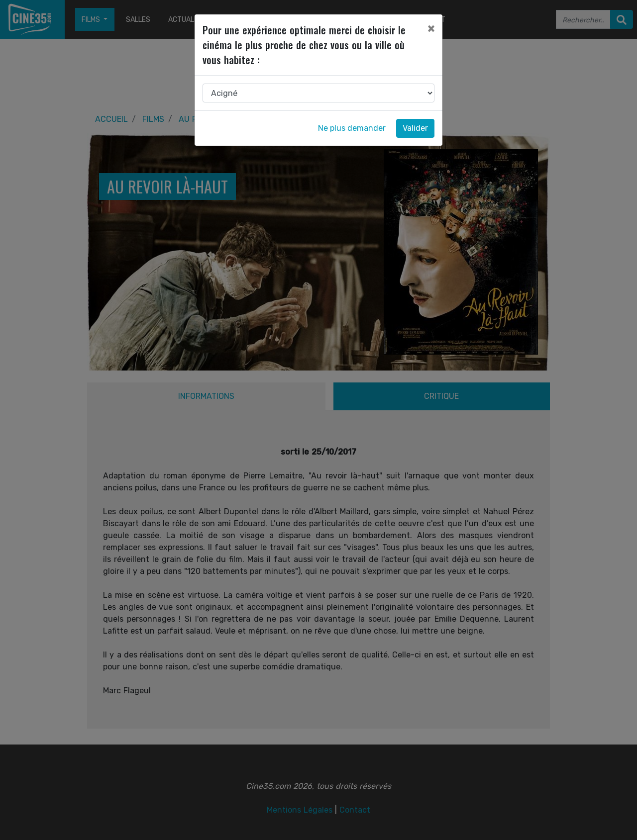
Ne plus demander (352, 128)
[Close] (431, 28)
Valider (415, 128)
